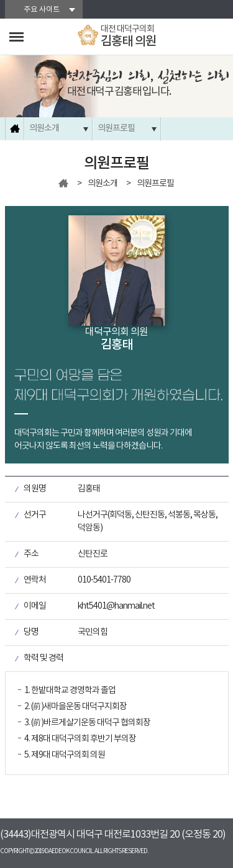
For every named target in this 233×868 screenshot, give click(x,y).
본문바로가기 (0, 0)
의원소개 (44, 128)
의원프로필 (116, 128)
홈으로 (15, 129)
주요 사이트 (42, 10)
